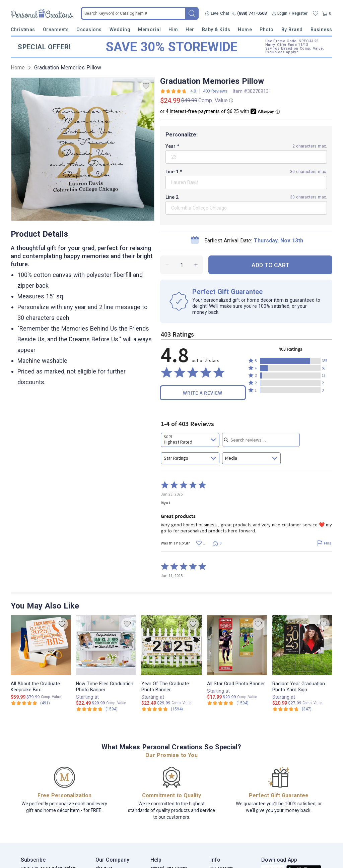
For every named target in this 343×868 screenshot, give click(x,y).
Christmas (23, 30)
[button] (290, 361)
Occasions (89, 30)
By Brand (292, 30)
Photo (267, 30)
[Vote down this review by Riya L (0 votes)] (217, 543)
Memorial (149, 30)
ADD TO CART (270, 265)
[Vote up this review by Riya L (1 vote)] (200, 543)
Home (245, 30)
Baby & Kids (216, 30)
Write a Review (203, 393)
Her (190, 30)
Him (173, 30)
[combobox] (190, 440)
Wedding (120, 30)
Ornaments (56, 30)
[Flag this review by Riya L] (324, 543)
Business (321, 30)
